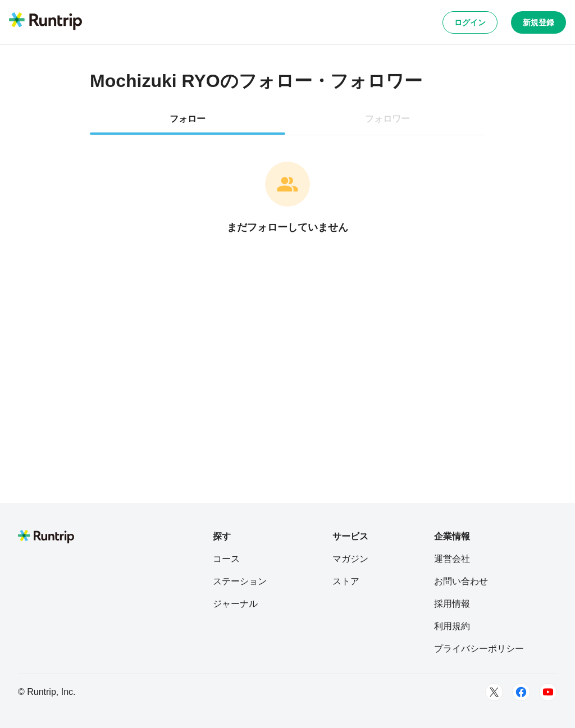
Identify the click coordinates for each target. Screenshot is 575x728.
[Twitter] (494, 692)
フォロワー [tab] (387, 119)
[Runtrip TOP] (45, 22)
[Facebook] (521, 692)
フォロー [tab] (188, 119)
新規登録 (539, 22)
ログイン (470, 22)
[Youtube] (548, 692)
